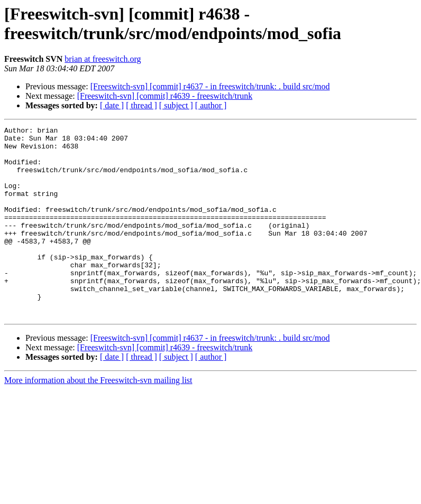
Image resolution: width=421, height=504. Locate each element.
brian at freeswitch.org (103, 59)
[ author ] (211, 105)
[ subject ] (176, 105)
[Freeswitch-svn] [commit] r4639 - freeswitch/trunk (165, 96)
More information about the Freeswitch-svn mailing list (98, 418)
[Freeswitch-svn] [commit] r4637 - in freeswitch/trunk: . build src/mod (210, 86)
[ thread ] (141, 105)
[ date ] (112, 105)
